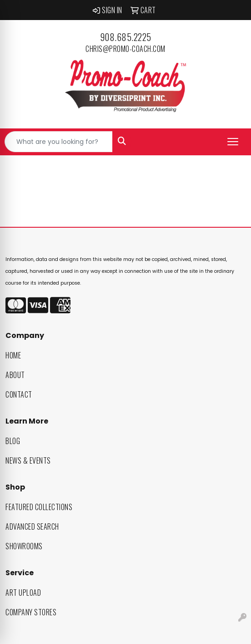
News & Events (28, 460)
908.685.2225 (126, 37)
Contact (19, 394)
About (15, 375)
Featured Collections (39, 507)
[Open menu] (233, 142)
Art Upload (23, 593)
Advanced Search (32, 526)
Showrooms (24, 546)
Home (13, 355)
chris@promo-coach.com (125, 49)
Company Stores (31, 612)
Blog (13, 441)
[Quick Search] (59, 142)
